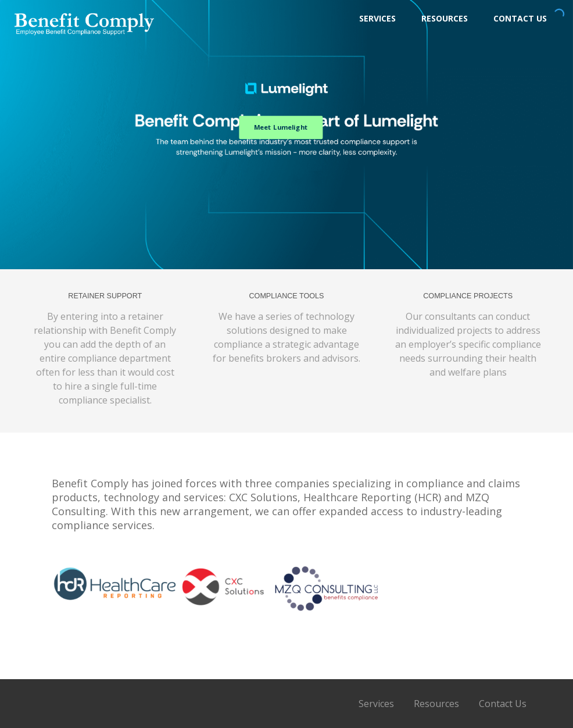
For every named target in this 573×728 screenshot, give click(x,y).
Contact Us (520, 18)
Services (377, 18)
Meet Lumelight (281, 127)
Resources (445, 18)
